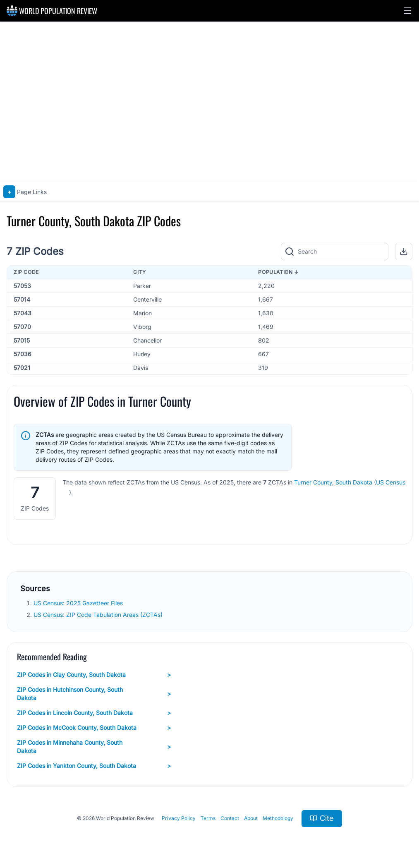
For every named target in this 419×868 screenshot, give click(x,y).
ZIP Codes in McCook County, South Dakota (94, 728)
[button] (407, 11)
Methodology (278, 818)
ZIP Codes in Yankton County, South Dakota (94, 766)
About (251, 818)
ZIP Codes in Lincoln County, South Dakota (94, 713)
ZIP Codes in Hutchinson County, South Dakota (94, 694)
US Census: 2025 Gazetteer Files (79, 603)
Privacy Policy (179, 818)
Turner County (313, 482)
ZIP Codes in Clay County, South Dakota (94, 675)
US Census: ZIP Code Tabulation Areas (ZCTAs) (99, 615)
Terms (208, 818)
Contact (230, 818)
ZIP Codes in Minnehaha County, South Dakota (94, 747)
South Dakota (354, 482)
